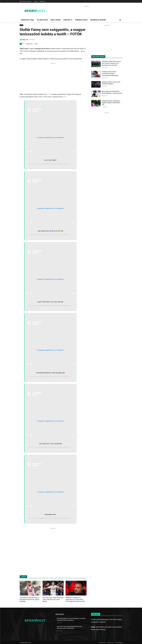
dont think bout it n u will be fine (50, 302)
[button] (120, 20)
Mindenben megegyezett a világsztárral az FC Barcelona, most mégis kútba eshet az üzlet (75, 599)
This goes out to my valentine (50, 444)
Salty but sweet (50, 160)
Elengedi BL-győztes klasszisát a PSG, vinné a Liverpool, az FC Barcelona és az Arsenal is (112, 63)
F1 (24, 44)
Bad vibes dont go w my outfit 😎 (50, 231)
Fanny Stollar (34, 164)
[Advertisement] (86, 12)
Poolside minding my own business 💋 (50, 373)
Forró (21, 25)
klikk (49, 94)
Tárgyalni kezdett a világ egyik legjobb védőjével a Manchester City (111, 103)
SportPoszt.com (24, 40)
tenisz (36, 44)
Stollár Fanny (29, 44)
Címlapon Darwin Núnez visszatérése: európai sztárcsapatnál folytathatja (110, 74)
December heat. (50, 515)
